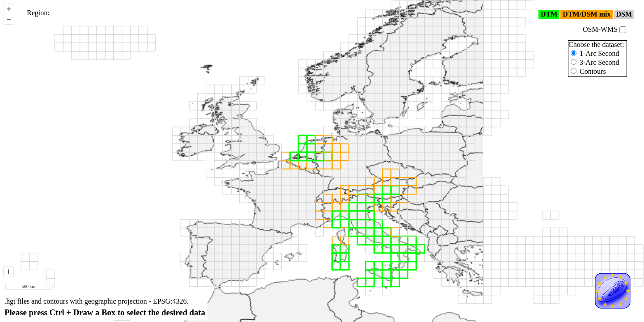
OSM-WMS (604, 29)
